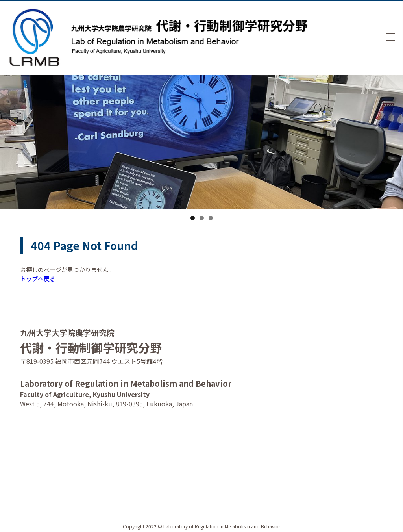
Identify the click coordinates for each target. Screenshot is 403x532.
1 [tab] (193, 218)
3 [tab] (211, 218)
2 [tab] (202, 218)
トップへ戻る (38, 279)
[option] (201, 150)
